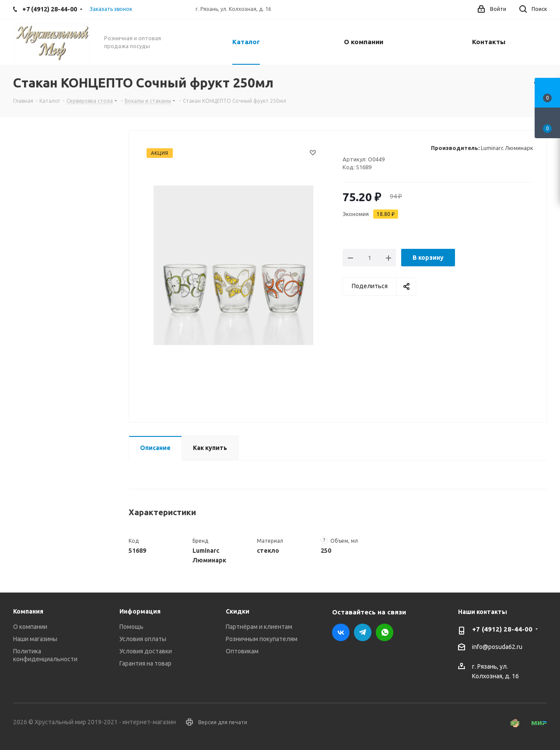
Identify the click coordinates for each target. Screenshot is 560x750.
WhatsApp (385, 632)
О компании (30, 627)
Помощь (131, 627)
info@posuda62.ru (497, 647)
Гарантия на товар (145, 663)
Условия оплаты (143, 639)
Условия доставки (146, 651)
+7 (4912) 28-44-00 (502, 629)
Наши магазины (35, 639)
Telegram (363, 632)
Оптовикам (242, 651)
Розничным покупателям (262, 639)
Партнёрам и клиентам (259, 627)
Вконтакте (341, 632)
